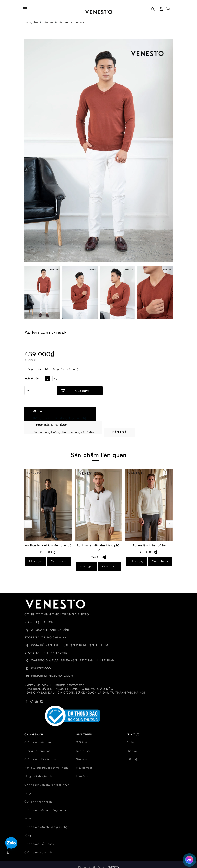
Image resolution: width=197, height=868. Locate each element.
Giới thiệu (82, 736)
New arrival (83, 745)
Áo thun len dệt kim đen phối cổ (98, 539)
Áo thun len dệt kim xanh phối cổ (48, 542)
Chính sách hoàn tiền (39, 846)
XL (55, 379)
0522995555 (41, 662)
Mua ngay (82, 391)
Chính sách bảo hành (38, 736)
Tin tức (132, 745)
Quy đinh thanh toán (38, 796)
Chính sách (34, 728)
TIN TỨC (134, 728)
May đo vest (84, 762)
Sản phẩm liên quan (98, 449)
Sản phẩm (83, 753)
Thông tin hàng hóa (37, 745)
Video (131, 736)
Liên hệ (133, 753)
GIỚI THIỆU (84, 728)
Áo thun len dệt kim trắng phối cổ (149, 542)
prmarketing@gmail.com (52, 670)
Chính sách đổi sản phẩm (41, 753)
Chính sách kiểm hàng (39, 838)
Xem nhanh (59, 560)
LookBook (83, 770)
